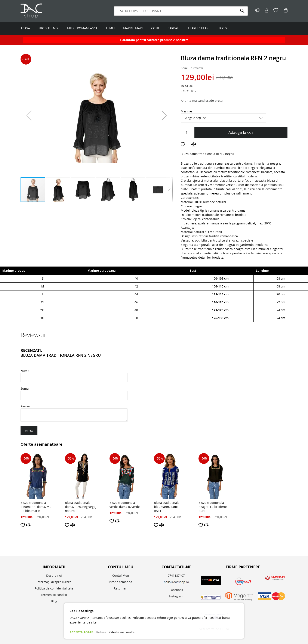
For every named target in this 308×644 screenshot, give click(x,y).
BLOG (223, 28)
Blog (54, 601)
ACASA (25, 28)
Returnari (121, 588)
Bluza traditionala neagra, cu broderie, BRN (213, 507)
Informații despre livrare (54, 582)
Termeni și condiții (54, 595)
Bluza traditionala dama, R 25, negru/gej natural (81, 507)
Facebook (176, 590)
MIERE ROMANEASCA (82, 28)
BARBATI (173, 28)
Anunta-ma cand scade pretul (202, 101)
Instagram (176, 596)
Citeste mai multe (122, 632)
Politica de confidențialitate (54, 588)
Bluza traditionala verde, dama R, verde (125, 505)
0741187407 (176, 575)
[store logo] (47, 11)
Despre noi (54, 575)
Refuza (101, 632)
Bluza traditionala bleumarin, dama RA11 (167, 507)
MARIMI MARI (133, 28)
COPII (155, 28)
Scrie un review (192, 68)
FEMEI (110, 28)
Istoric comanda (121, 582)
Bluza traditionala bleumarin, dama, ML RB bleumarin (36, 507)
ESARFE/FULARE (199, 28)
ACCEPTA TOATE (81, 632)
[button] (29, 115)
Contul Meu (121, 575)
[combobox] (181, 11)
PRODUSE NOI (49, 28)
